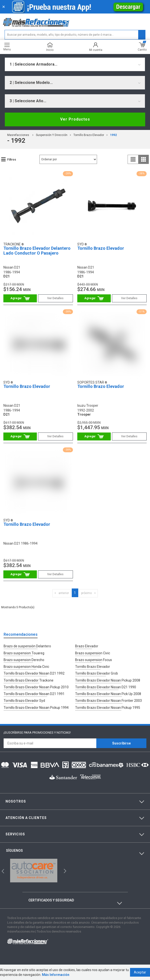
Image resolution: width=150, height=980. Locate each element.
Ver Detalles (55, 298)
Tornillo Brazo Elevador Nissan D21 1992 (34, 673)
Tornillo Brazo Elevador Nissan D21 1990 (106, 687)
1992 (113, 135)
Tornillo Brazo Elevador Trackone (29, 680)
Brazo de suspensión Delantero (27, 646)
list (133, 159)
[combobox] (75, 64)
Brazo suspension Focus (94, 660)
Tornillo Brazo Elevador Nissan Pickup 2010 (36, 687)
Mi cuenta (96, 47)
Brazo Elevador (87, 646)
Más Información (56, 975)
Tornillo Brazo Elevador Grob (97, 673)
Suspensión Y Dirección (52, 135)
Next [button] (64, 870)
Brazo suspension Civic (93, 653)
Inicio (50, 47)
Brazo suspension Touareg (24, 653)
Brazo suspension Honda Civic (26, 666)
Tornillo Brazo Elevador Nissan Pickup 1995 (108, 707)
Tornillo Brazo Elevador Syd (24, 700)
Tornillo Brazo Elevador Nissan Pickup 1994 (36, 707)
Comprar (20, 298)
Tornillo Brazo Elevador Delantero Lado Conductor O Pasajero (37, 251)
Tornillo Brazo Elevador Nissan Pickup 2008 (108, 680)
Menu (7, 47)
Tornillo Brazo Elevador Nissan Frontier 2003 (108, 700)
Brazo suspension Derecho (24, 660)
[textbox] (75, 35)
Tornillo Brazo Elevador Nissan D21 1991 (34, 693)
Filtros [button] (12, 160)
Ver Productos (75, 119)
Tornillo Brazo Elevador (89, 135)
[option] (34, 870)
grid (143, 159)
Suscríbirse (121, 743)
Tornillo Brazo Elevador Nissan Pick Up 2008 (108, 693)
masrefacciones (18, 135)
